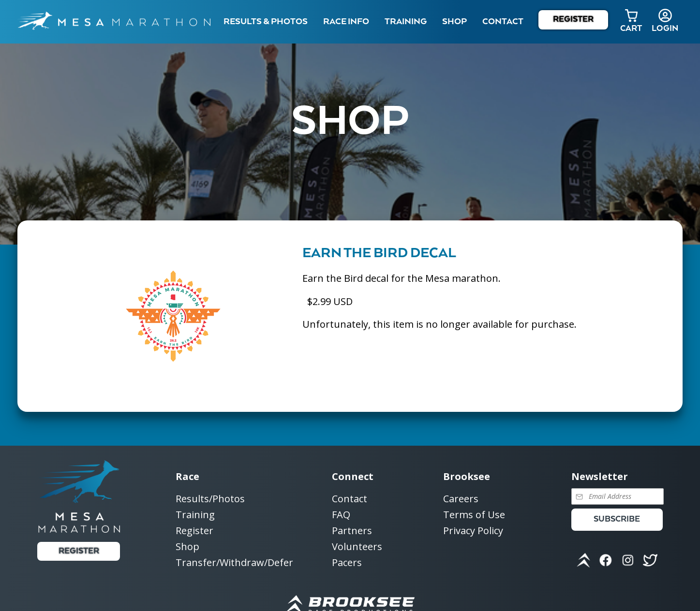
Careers (461, 499)
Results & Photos (266, 22)
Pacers (347, 562)
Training (195, 515)
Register (573, 20)
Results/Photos (210, 499)
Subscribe (617, 519)
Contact (350, 499)
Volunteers (357, 547)
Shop (454, 22)
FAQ (341, 515)
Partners (352, 531)
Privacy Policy (473, 531)
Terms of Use (474, 515)
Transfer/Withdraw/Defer (234, 562)
